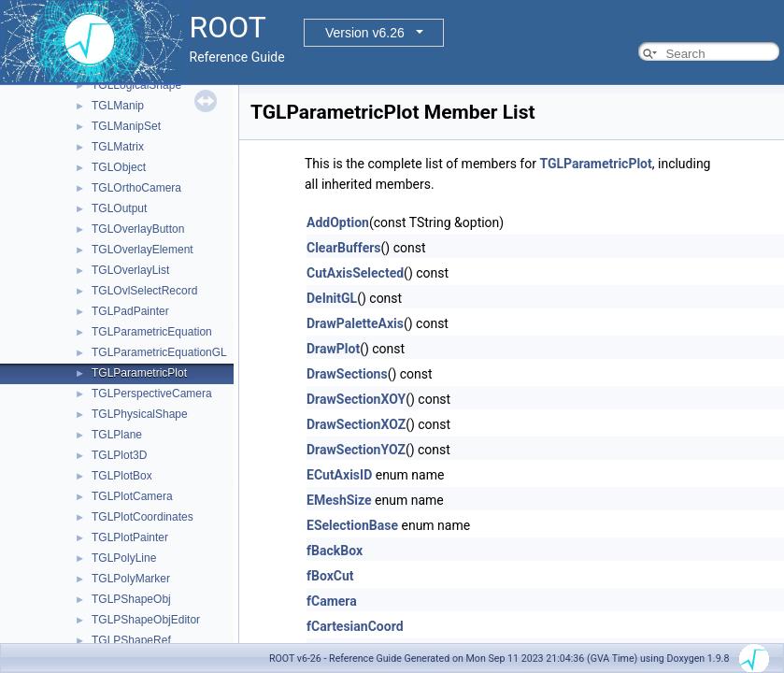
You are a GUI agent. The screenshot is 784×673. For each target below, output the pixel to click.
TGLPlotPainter (130, 537)
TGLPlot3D (119, 455)
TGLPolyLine (124, 558)
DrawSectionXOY (356, 399)
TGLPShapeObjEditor (146, 620)
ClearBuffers (344, 248)
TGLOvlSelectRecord (144, 291)
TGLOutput (119, 208)
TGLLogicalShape (136, 85)
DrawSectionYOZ (356, 450)
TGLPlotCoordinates (143, 517)
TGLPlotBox (122, 476)
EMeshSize (339, 500)
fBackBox (335, 551)
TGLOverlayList (130, 270)
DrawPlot (333, 349)
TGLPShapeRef (131, 640)
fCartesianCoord (355, 626)
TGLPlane (117, 435)
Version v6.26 (365, 33)
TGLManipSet (126, 126)
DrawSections (347, 374)
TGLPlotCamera (132, 496)
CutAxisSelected (355, 273)
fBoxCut (330, 576)
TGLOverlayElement (143, 250)
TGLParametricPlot (139, 373)
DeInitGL (332, 298)
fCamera (332, 601)
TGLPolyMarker (131, 579)
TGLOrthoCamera (136, 188)
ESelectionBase (352, 525)
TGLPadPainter (130, 311)
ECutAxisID (339, 475)
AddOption (338, 222)
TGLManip (118, 106)
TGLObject (119, 167)
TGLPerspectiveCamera (152, 394)
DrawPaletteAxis (355, 323)
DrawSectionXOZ (356, 424)
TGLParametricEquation (152, 332)
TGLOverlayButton (138, 229)
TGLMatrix (118, 147)
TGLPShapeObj (131, 599)
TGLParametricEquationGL (159, 352)
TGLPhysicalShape (140, 414)
